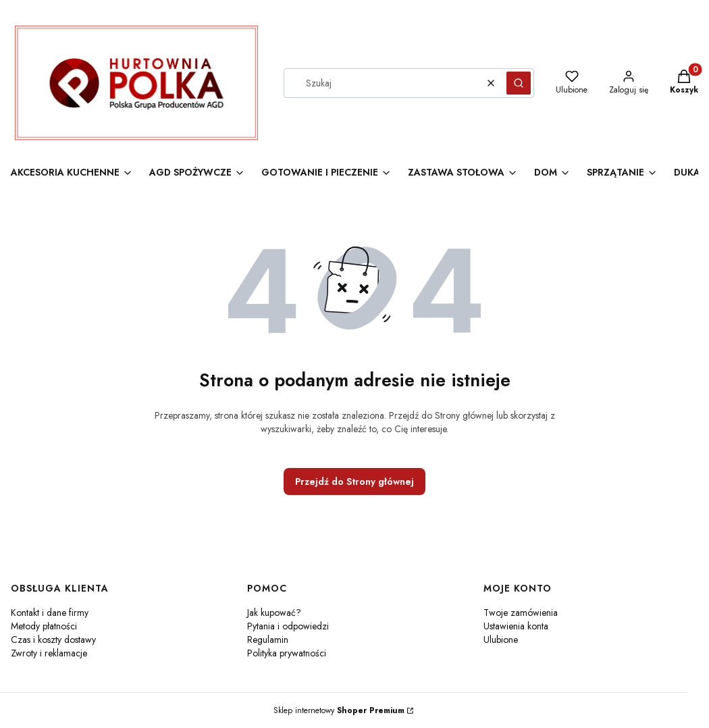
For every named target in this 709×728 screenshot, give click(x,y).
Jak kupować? (274, 613)
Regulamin (268, 640)
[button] (519, 83)
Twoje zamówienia (521, 613)
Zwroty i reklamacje (49, 653)
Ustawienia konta (516, 626)
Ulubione (501, 640)
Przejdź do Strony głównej (354, 482)
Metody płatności (44, 626)
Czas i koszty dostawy (53, 640)
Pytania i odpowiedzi (288, 626)
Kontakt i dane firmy (50, 613)
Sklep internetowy (339, 710)
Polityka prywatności (287, 653)
